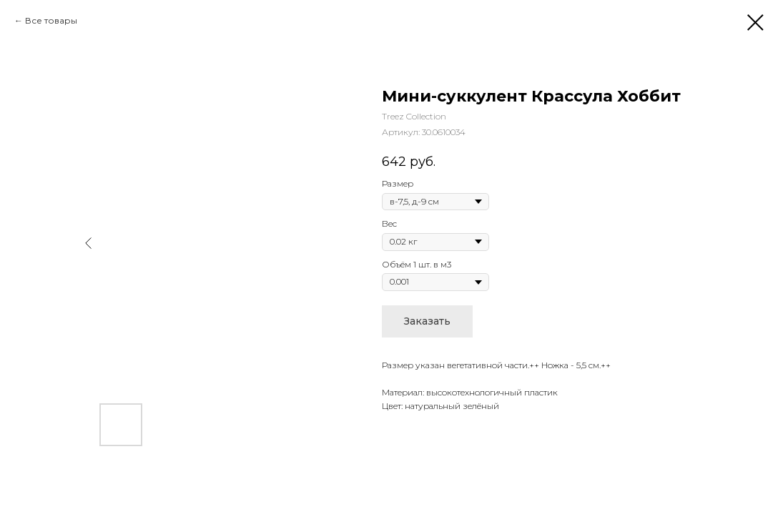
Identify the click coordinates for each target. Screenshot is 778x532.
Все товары (51, 20)
